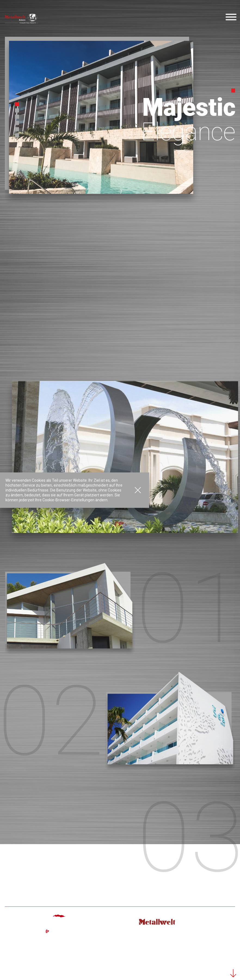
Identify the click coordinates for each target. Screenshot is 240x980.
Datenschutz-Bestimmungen (210, 964)
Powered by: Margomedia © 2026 (206, 956)
